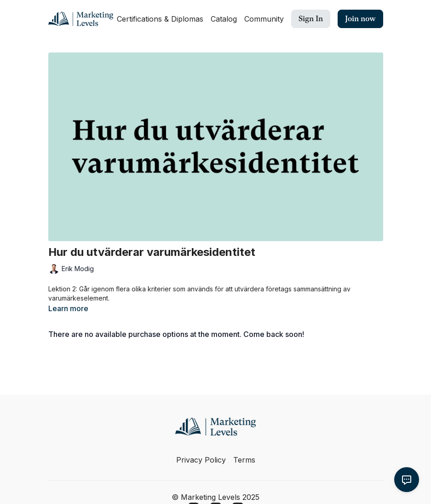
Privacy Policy (201, 460)
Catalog (224, 19)
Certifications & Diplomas (160, 19)
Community (264, 19)
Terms (244, 460)
